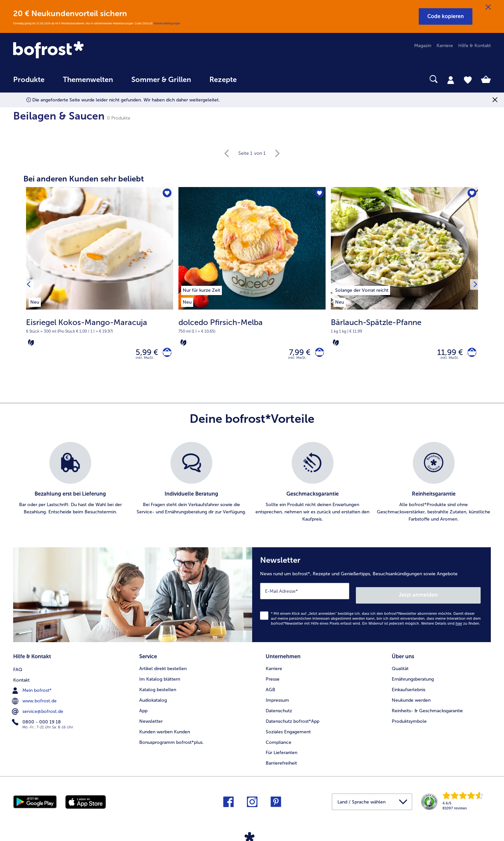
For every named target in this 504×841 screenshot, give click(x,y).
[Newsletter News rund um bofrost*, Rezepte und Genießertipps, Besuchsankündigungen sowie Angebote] (372, 596)
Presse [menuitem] (273, 676)
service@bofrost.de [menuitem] (38, 707)
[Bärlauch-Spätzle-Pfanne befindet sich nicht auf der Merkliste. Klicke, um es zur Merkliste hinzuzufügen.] (471, 194)
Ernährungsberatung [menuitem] (413, 676)
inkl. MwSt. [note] (145, 361)
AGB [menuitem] (270, 686)
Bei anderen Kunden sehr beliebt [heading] (84, 179)
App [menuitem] (143, 707)
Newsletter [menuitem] (151, 718)
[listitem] (35, 301)
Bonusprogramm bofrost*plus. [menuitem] (172, 739)
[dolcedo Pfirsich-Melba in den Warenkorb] (318, 354)
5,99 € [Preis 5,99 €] (143, 353)
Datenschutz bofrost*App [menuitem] (292, 718)
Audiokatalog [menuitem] (153, 697)
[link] (85, 50)
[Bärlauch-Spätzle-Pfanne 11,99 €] (404, 286)
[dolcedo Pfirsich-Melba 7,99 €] (252, 286)
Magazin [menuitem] (423, 46)
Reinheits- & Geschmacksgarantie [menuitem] (427, 707)
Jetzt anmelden (452, 594)
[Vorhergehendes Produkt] (30, 286)
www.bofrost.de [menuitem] (35, 697)
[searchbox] (259, 79)
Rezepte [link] (223, 80)
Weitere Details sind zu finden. (451, 622)
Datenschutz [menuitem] (279, 707)
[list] (252, 485)
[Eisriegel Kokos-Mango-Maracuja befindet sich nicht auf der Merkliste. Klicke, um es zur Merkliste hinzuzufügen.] (166, 194)
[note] (100, 332)
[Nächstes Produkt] (474, 286)
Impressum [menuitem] (277, 697)
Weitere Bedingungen (167, 23)
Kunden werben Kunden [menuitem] (165, 729)
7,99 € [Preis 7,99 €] (296, 353)
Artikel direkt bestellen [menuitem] (163, 665)
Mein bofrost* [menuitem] (32, 686)
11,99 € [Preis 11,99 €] (446, 353)
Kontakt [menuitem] (21, 676)
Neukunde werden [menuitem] (411, 697)
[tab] (451, 80)
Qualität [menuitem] (400, 665)
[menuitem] (29, 83)
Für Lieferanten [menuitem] (281, 750)
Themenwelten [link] (88, 80)
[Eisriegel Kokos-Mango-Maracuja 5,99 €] (100, 286)
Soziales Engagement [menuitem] (288, 729)
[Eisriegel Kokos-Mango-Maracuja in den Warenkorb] (165, 354)
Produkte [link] (29, 80)
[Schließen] (488, 7)
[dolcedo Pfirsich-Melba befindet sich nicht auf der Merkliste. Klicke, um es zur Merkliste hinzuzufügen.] (318, 194)
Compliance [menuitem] (279, 739)
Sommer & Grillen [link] (161, 80)
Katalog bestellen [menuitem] (158, 686)
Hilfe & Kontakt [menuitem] (475, 46)
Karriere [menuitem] (445, 46)
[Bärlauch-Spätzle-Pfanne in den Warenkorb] (470, 354)
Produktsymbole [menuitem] (409, 718)
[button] (446, 16)
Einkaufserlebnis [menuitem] (409, 686)
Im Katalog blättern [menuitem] (160, 676)
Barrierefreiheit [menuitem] (281, 760)
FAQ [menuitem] (18, 665)
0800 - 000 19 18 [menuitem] (37, 718)
